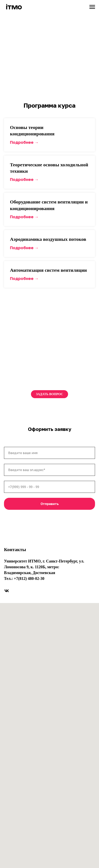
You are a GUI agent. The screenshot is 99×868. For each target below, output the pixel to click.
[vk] (7, 591)
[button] (49, 131)
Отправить (50, 504)
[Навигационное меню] (92, 7)
